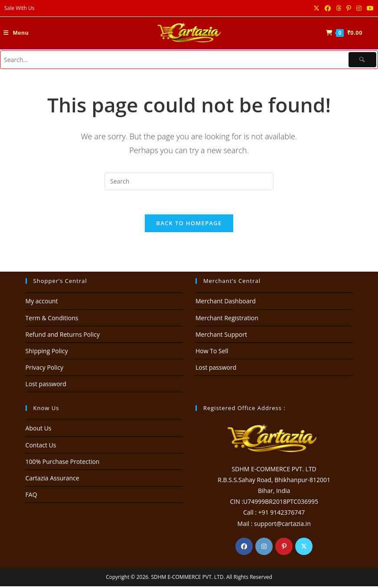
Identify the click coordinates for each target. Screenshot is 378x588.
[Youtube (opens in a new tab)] (369, 8)
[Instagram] (264, 548)
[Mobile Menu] (16, 33)
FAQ (31, 497)
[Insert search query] (189, 181)
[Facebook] (244, 548)
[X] (304, 548)
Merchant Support (221, 336)
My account (42, 303)
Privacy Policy (44, 370)
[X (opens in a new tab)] (316, 8)
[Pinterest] (284, 548)
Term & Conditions (52, 320)
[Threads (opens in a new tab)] (339, 8)
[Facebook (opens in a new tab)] (328, 8)
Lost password (46, 386)
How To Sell (212, 353)
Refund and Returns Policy (63, 336)
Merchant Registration (227, 320)
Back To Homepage (189, 225)
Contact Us (41, 447)
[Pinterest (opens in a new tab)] (349, 8)
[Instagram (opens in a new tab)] (359, 8)
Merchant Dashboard (226, 303)
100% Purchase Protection (63, 463)
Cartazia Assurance (52, 480)
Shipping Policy (47, 353)
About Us (39, 430)
